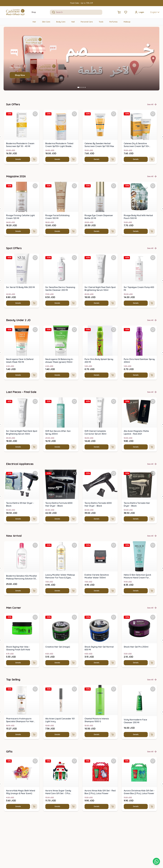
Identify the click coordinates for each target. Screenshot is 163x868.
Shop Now (20, 75)
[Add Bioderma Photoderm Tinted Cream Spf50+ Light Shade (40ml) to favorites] (74, 114)
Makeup (127, 22)
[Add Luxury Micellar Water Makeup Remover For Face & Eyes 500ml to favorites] (74, 545)
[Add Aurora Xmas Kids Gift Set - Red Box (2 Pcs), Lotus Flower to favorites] (114, 761)
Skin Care (46, 22)
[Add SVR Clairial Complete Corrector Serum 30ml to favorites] (114, 401)
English (155, 12)
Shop (34, 12)
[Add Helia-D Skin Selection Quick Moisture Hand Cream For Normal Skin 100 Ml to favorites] (153, 545)
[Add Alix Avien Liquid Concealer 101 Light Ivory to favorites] (74, 689)
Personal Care (87, 22)
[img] (22, 125)
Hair (34, 22)
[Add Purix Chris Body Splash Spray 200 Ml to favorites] (114, 329)
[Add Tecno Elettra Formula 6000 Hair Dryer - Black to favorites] (74, 473)
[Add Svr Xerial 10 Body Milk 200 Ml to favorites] (35, 258)
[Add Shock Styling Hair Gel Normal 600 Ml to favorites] (114, 617)
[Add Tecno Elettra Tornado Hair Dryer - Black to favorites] (153, 473)
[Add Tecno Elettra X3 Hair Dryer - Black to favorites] (35, 473)
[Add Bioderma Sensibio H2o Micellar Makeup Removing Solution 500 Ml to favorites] (35, 545)
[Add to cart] (34, 159)
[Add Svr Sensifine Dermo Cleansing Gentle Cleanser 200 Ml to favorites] (74, 258)
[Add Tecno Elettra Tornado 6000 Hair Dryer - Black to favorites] (114, 473)
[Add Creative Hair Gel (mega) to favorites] (74, 617)
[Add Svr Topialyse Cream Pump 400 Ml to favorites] (153, 258)
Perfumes (113, 22)
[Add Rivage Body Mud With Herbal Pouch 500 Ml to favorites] (153, 186)
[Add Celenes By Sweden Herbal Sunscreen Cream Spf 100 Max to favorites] (114, 114)
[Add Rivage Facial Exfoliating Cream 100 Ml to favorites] (74, 186)
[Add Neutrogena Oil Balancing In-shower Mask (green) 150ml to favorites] (74, 329)
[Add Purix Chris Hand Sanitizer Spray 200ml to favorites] (153, 329)
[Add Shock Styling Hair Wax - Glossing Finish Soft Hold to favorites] (35, 617)
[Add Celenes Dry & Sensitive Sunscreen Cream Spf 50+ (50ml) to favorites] (153, 114)
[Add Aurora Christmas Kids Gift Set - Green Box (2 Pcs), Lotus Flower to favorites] (153, 761)
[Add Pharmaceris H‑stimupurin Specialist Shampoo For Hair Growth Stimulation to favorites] (35, 689)
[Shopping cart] (156, 861)
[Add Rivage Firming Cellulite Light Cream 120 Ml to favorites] (35, 186)
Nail (73, 22)
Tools (101, 22)
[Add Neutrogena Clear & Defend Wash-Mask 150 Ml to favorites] (35, 329)
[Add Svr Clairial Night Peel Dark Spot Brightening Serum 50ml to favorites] (114, 258)
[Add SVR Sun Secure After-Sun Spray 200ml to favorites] (74, 401)
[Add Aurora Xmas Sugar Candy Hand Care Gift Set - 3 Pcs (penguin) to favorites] (74, 761)
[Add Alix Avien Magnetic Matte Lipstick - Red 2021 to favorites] (153, 401)
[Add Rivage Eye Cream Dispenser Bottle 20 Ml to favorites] (114, 186)
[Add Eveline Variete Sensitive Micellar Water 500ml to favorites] (114, 545)
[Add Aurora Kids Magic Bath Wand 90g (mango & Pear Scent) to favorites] (35, 761)
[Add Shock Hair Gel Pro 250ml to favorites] (153, 617)
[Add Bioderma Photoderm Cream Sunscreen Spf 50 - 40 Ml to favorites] (35, 114)
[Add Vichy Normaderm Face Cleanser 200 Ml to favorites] (153, 689)
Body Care (61, 22)
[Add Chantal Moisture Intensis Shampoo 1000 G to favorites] (114, 689)
